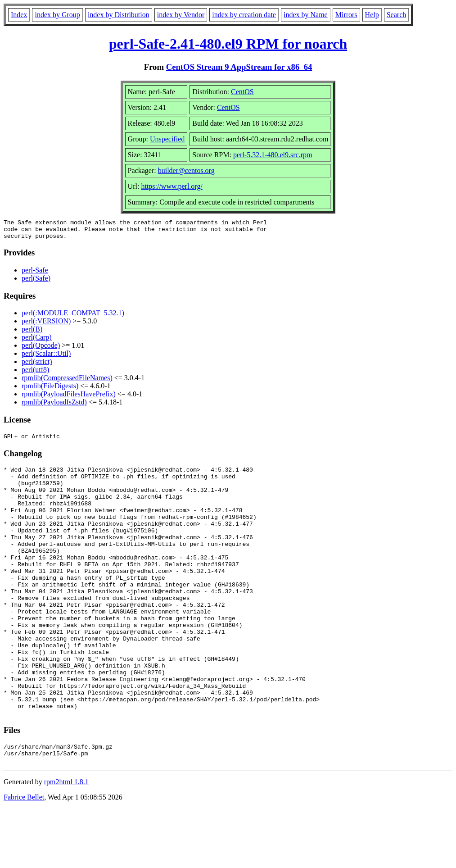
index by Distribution (119, 15)
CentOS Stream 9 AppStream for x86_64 (239, 67)
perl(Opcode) (41, 349)
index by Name (306, 15)
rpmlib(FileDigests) (50, 390)
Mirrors (346, 15)
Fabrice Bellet (24, 857)
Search (397, 15)
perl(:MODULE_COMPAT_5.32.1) (73, 317)
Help (372, 15)
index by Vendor (181, 15)
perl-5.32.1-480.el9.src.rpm (273, 155)
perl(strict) (37, 366)
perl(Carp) (37, 341)
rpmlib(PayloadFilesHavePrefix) (69, 398)
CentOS (242, 92)
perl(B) (32, 333)
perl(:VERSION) (46, 325)
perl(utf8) (35, 374)
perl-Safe (35, 274)
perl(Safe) (36, 282)
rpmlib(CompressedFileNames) (67, 382)
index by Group (57, 15)
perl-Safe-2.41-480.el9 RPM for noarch (228, 44)
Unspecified (167, 139)
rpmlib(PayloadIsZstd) (54, 406)
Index (19, 15)
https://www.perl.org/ (172, 186)
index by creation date (244, 15)
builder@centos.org (186, 170)
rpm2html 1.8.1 (66, 841)
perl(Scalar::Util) (46, 357)
